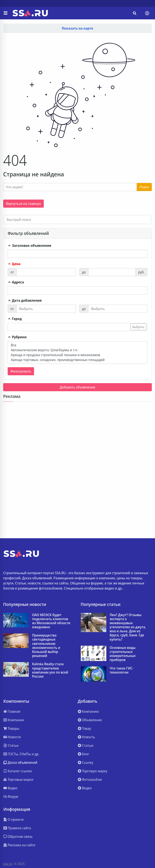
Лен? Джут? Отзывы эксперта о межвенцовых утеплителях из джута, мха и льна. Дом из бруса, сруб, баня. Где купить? (128, 627)
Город (15, 319)
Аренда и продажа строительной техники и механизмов (77, 355)
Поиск (144, 187)
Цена (14, 264)
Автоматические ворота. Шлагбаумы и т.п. (77, 350)
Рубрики (17, 337)
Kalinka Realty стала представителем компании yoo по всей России (50, 670)
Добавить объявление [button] (77, 387)
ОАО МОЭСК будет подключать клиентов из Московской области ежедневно (51, 621)
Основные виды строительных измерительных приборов (123, 654)
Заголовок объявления (29, 246)
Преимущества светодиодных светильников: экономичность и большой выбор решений (46, 646)
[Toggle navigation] (147, 13)
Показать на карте (78, 28)
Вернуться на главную (23, 204)
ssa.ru (8, 864)
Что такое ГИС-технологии (122, 670)
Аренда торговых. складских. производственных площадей (77, 360)
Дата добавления (25, 300)
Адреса (16, 282)
